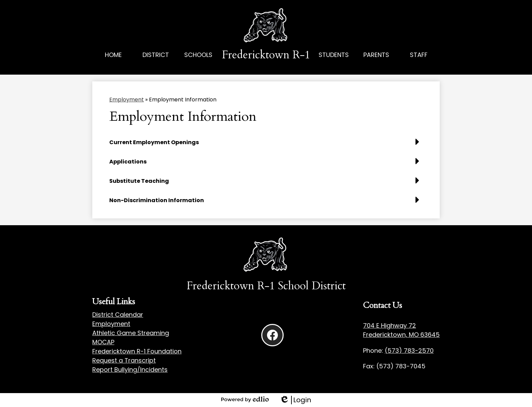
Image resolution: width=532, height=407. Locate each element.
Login (295, 400)
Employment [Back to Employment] (127, 100)
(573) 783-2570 (409, 351)
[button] (156, 62)
